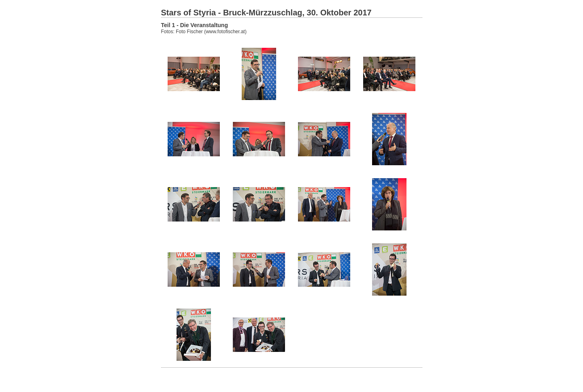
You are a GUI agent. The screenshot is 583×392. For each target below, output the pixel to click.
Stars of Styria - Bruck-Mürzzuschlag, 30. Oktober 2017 (266, 13)
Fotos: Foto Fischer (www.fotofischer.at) (204, 32)
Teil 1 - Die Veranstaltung (195, 25)
